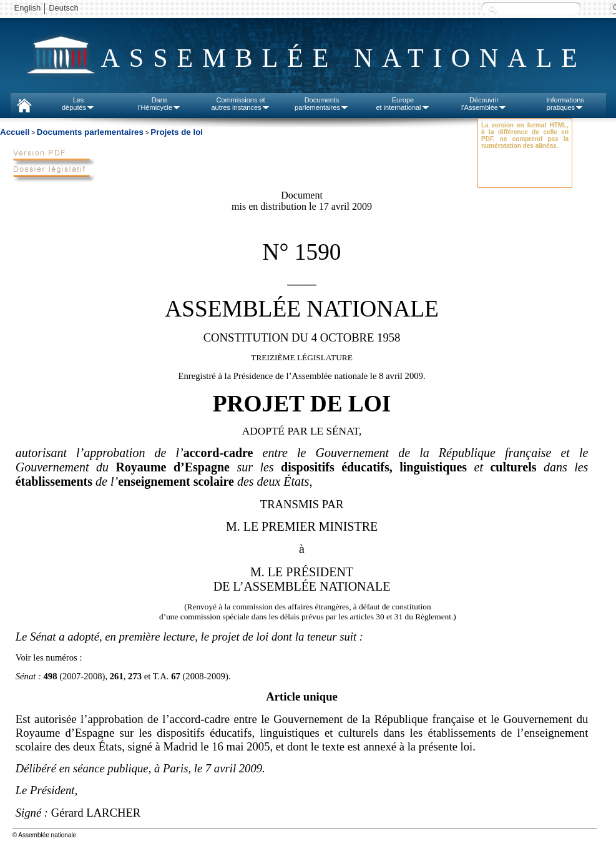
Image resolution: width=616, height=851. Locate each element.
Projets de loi (177, 132)
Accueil (15, 132)
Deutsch (64, 8)
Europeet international (403, 104)
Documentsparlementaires (322, 104)
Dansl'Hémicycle (159, 104)
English (28, 8)
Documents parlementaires (90, 132)
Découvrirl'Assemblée (484, 104)
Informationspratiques (565, 104)
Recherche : (492, 9)
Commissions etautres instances (240, 104)
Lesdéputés (78, 104)
